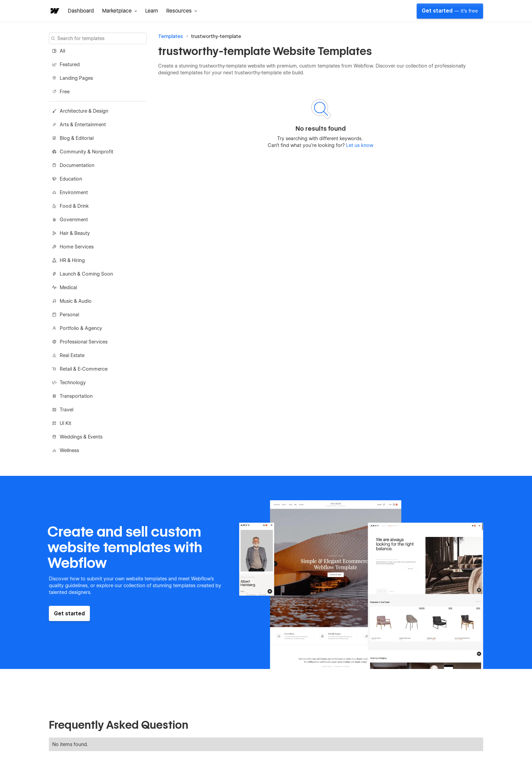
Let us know (359, 145)
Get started (450, 11)
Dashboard (81, 11)
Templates (170, 36)
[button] (120, 11)
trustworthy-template (216, 36)
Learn (152, 11)
